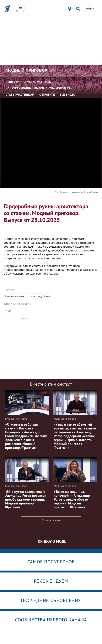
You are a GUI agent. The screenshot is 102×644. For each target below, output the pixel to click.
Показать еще (51, 520)
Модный (27, 70)
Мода (8, 310)
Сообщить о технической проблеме (77, 192)
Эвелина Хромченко (16, 296)
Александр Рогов (40, 296)
